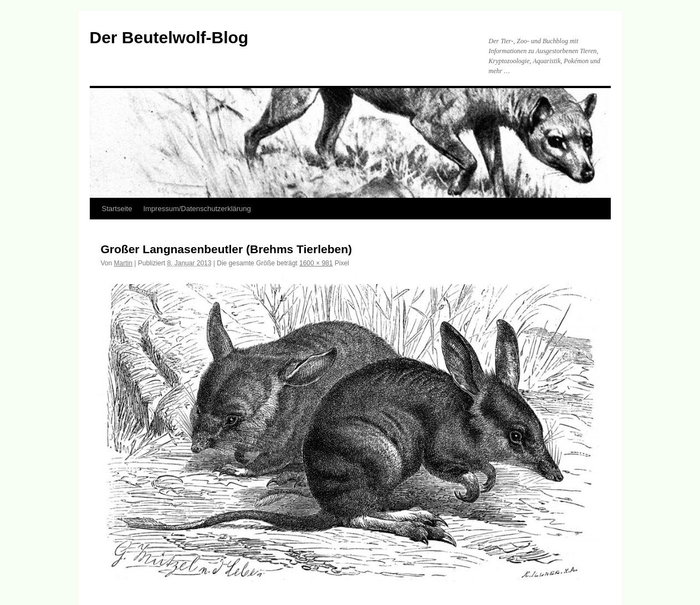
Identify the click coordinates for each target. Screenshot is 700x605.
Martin (123, 263)
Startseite (117, 209)
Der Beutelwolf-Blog (169, 37)
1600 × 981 (316, 263)
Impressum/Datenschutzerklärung (197, 209)
